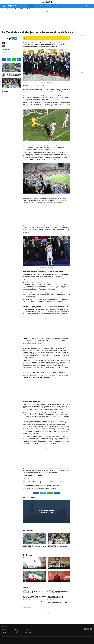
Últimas (26, 587)
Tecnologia (25, 600)
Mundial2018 (4, 55)
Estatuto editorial (12, 638)
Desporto (4, 52)
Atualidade (25, 590)
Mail (7, 2)
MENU (3, 2)
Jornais (10, 2)
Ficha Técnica (4, 638)
